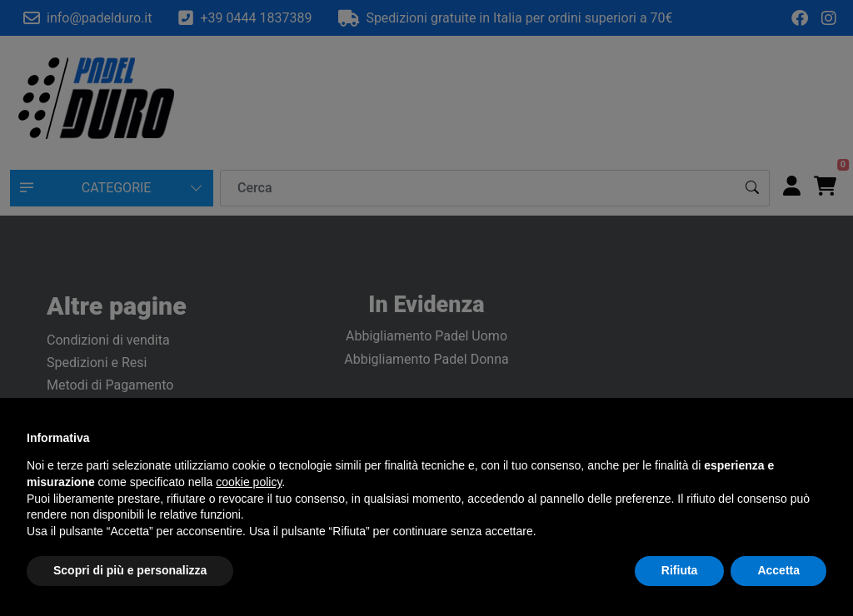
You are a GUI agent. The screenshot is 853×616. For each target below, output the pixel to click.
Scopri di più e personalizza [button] (130, 570)
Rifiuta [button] (680, 570)
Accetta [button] (778, 570)
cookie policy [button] (249, 482)
